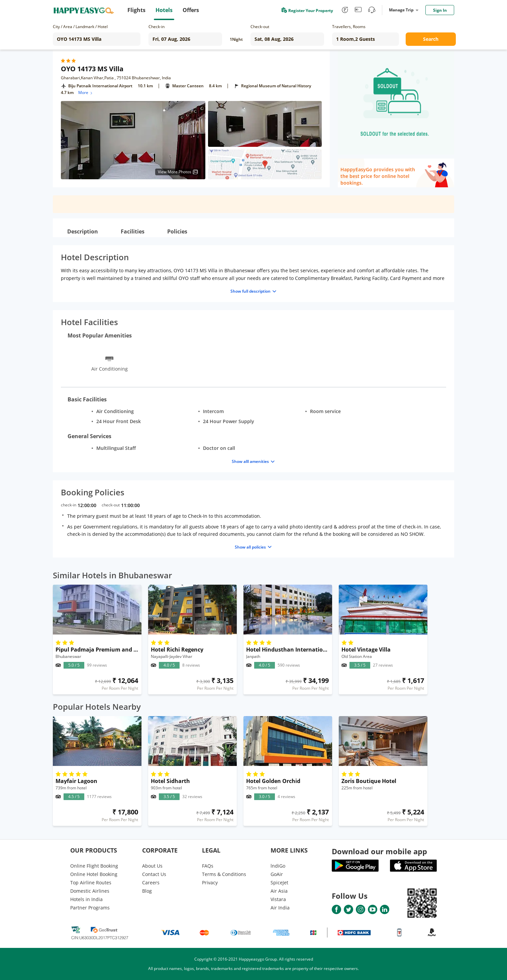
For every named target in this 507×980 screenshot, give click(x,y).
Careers (151, 883)
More (86, 92)
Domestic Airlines (90, 891)
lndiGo (278, 866)
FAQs (208, 866)
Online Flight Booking (94, 866)
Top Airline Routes (91, 883)
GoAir (277, 874)
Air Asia (279, 891)
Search (431, 39)
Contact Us (154, 874)
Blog (147, 891)
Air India (280, 908)
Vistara (278, 899)
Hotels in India (86, 899)
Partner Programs (90, 908)
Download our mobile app (379, 851)
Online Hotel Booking (94, 874)
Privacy (210, 883)
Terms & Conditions (224, 874)
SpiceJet (279, 883)
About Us (152, 866)
